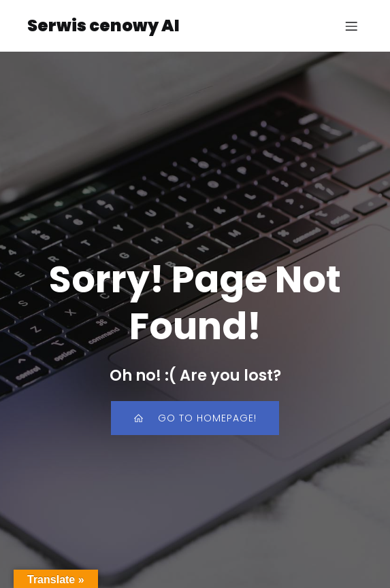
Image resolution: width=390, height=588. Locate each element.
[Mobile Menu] (351, 26)
